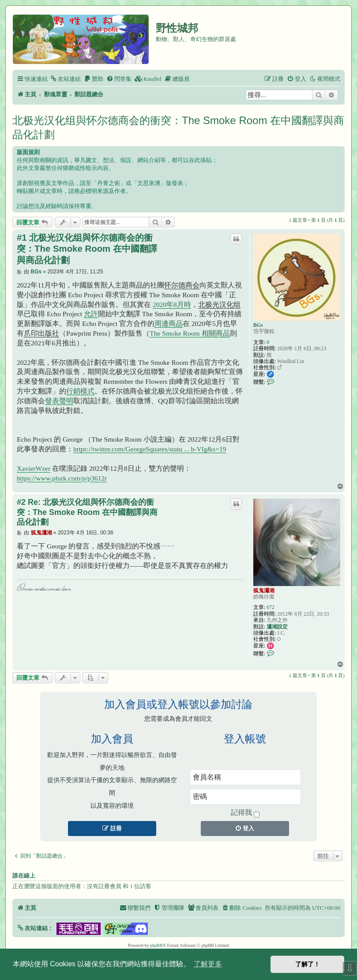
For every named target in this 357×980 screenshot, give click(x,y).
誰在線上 (24, 876)
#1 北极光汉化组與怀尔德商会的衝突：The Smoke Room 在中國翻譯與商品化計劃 (87, 249)
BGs (258, 325)
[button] (35, 928)
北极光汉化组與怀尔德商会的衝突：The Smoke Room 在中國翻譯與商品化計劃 (178, 127)
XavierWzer (34, 468)
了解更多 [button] (208, 964)
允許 (91, 314)
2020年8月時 (172, 305)
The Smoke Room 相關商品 (190, 333)
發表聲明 (59, 401)
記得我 (245, 813)
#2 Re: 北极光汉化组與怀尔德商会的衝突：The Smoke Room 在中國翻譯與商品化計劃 (87, 512)
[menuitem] (65, 79)
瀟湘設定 (277, 627)
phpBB (156, 945)
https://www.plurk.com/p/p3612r (62, 478)
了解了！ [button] (308, 964)
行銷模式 (80, 391)
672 (271, 607)
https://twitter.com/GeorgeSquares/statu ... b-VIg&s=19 (150, 449)
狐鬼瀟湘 (264, 590)
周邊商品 (169, 324)
